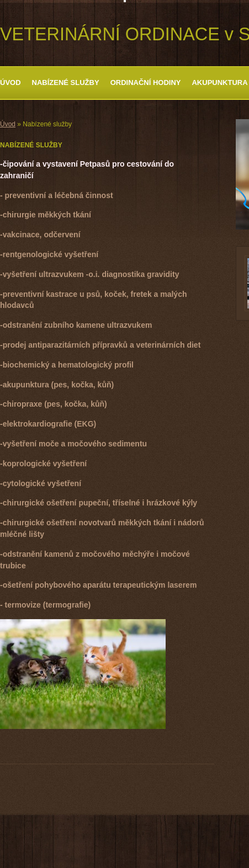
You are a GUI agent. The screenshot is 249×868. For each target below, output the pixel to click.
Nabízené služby (66, 82)
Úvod (10, 82)
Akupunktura (219, 82)
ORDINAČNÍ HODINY (146, 82)
